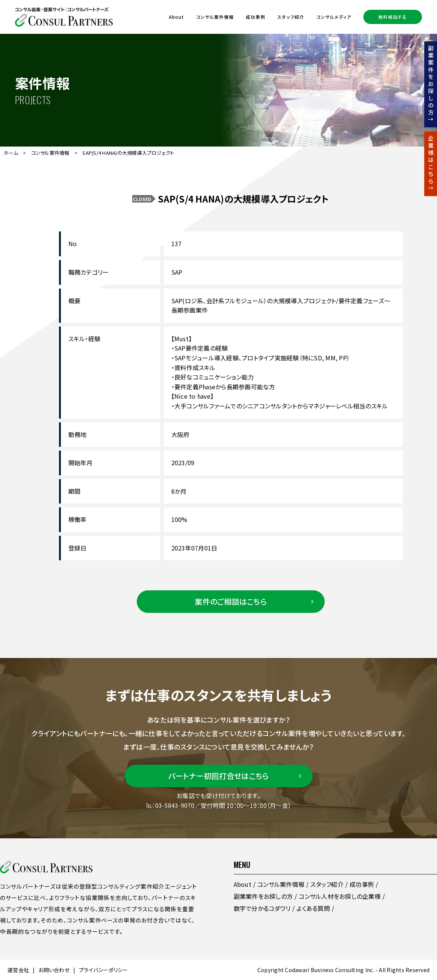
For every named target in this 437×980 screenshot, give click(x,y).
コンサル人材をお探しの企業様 (340, 896)
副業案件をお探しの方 (263, 896)
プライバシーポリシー (104, 970)
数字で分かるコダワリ (262, 908)
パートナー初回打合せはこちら (219, 776)
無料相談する (393, 17)
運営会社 (18, 970)
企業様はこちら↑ (431, 164)
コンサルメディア (334, 17)
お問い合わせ (54, 970)
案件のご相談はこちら (231, 601)
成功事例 (256, 17)
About (176, 17)
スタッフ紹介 (291, 17)
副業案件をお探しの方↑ (431, 84)
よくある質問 (313, 908)
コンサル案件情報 (215, 17)
